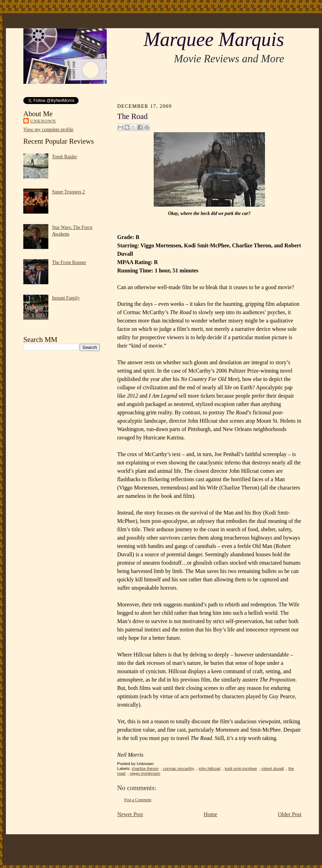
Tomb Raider (65, 157)
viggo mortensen (145, 773)
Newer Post (130, 814)
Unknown (43, 121)
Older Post (290, 814)
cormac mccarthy (179, 769)
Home (211, 814)
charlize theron (145, 769)
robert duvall (273, 769)
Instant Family (66, 298)
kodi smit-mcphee (241, 769)
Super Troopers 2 (69, 192)
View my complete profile (48, 130)
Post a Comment (138, 800)
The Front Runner (69, 262)
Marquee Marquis (214, 39)
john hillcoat (209, 769)
